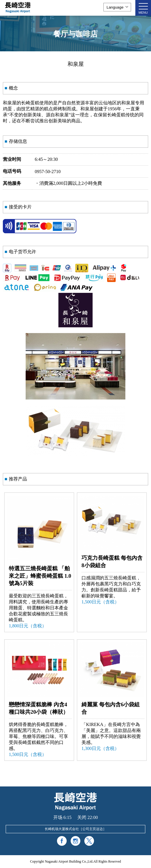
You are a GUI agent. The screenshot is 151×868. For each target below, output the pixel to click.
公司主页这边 (93, 829)
